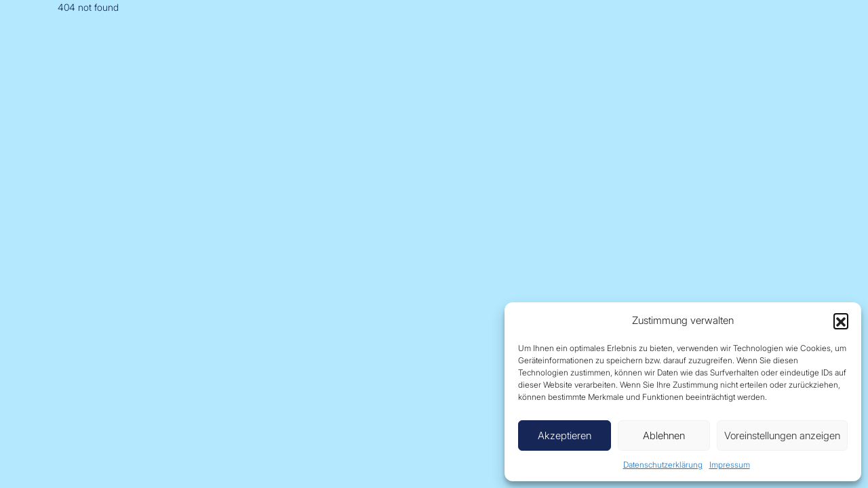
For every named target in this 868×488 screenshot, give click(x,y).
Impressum (730, 465)
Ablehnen (664, 435)
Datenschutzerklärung (663, 465)
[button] (841, 321)
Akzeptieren (565, 435)
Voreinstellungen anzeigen (782, 435)
